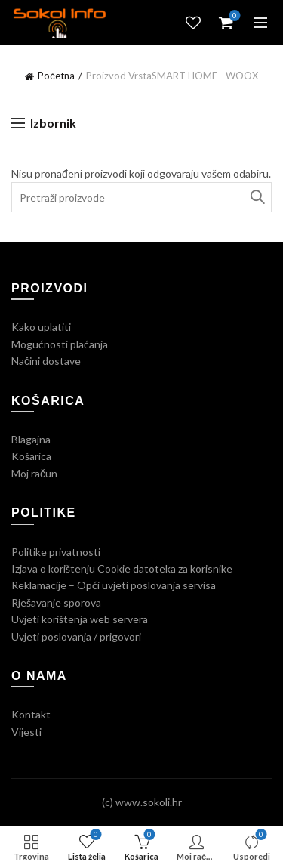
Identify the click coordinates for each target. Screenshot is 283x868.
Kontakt (31, 714)
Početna (56, 76)
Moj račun (34, 473)
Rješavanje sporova (56, 602)
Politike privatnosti (56, 552)
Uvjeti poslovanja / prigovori (76, 636)
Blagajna (31, 439)
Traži (257, 197)
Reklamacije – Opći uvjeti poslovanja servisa (114, 585)
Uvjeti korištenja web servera (80, 619)
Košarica (31, 456)
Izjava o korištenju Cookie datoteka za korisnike (122, 568)
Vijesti (26, 732)
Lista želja (193, 23)
